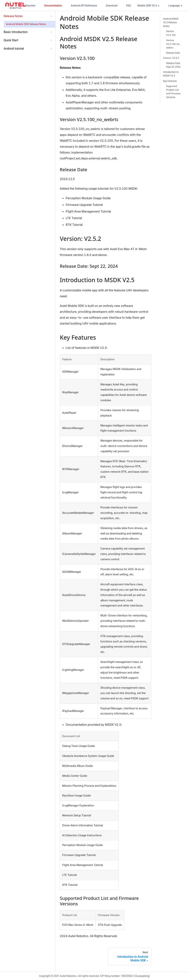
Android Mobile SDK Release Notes (26, 24)
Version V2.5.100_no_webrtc (173, 44)
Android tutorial (14, 49)
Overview (30, 6)
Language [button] (174, 6)
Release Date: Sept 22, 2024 (173, 65)
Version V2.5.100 (171, 33)
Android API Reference (84, 6)
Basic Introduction (16, 32)
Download (112, 6)
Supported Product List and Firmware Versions (173, 92)
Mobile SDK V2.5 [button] (147, 6)
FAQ (129, 6)
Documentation (53, 6)
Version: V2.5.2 (171, 58)
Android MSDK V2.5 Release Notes (171, 22)
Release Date (173, 53)
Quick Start (11, 40)
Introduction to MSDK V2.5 (171, 74)
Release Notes (13, 16)
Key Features (170, 81)
